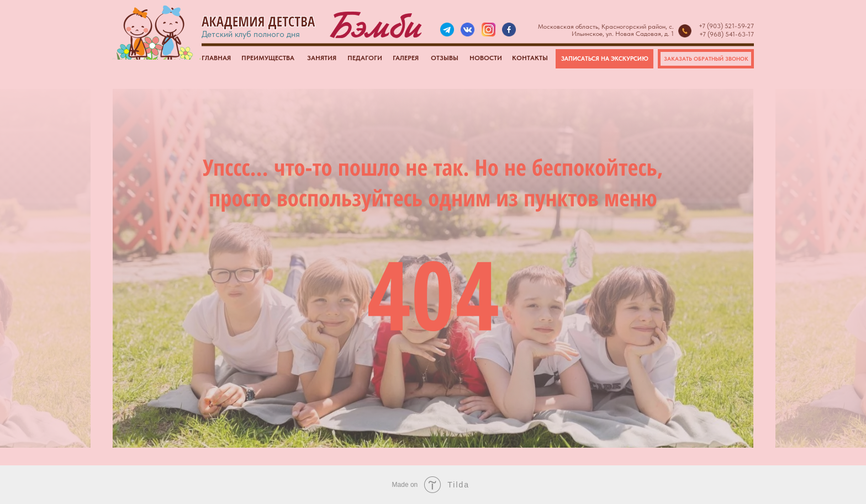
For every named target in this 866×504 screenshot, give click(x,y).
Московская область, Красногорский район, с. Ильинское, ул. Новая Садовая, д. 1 (606, 30)
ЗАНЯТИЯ (322, 58)
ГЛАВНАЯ (216, 58)
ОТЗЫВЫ (445, 58)
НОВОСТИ (486, 58)
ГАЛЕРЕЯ (406, 58)
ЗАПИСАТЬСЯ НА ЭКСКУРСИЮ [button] (605, 59)
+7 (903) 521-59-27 (726, 26)
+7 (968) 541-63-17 (727, 34)
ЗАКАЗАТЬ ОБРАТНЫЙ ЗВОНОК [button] (706, 59)
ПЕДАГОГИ (365, 58)
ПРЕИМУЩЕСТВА (268, 58)
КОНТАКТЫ (530, 58)
